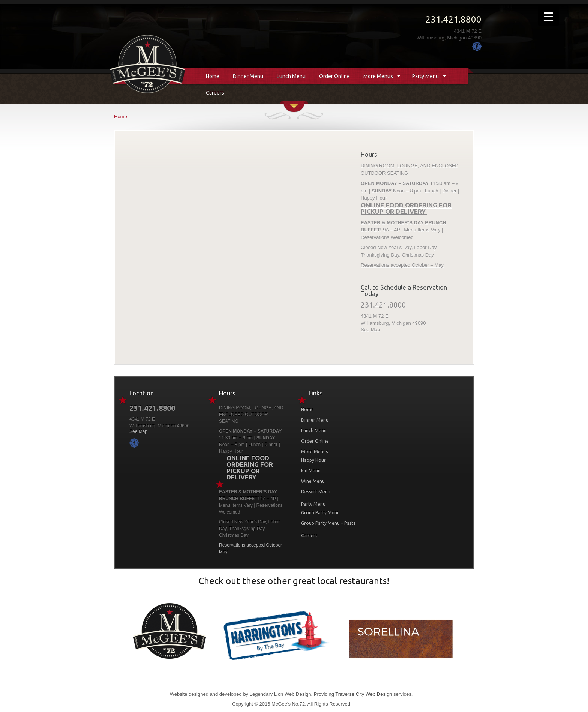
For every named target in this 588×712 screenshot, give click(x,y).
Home (213, 76)
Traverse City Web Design (364, 694)
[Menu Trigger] (548, 16)
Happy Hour (313, 460)
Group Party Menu (320, 513)
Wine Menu (313, 481)
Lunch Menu (291, 76)
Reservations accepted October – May (402, 265)
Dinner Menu (248, 76)
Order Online (334, 76)
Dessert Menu (316, 492)
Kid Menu (311, 471)
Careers (215, 93)
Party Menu (425, 76)
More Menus (378, 76)
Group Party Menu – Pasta (328, 523)
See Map (370, 330)
